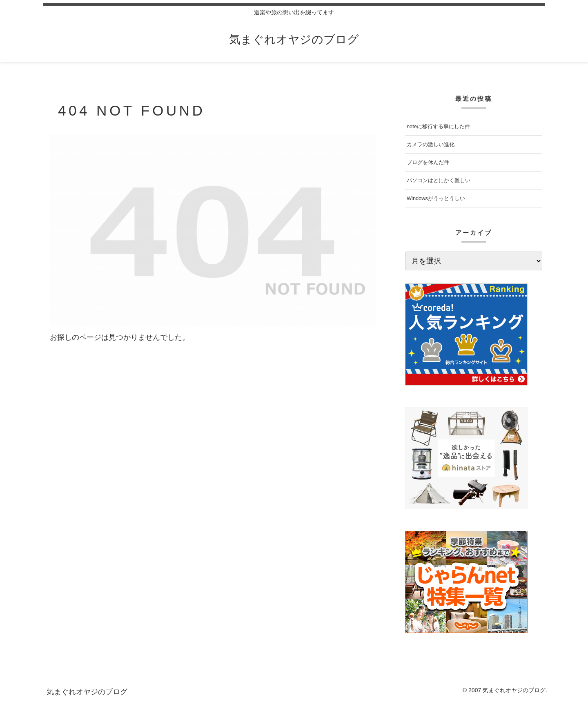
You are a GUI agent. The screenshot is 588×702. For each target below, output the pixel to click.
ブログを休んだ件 (428, 162)
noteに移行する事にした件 (438, 126)
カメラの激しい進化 (431, 144)
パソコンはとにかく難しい (439, 180)
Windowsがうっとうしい (436, 198)
